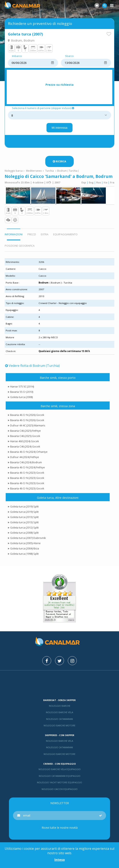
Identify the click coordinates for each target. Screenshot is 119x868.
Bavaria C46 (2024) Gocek (25, 446)
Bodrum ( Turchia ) (68, 171)
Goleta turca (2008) (21, 397)
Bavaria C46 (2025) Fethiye (25, 431)
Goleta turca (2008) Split (24, 533)
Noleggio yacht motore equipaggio (59, 782)
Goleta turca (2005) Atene (25, 543)
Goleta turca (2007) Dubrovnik (28, 538)
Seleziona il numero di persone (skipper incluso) (43, 108)
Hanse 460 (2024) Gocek (24, 441)
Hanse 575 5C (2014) (22, 386)
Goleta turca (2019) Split (24, 506)
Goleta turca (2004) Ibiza (25, 548)
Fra (112, 182)
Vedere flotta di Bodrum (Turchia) (32, 366)
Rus (99, 182)
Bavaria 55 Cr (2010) (22, 392)
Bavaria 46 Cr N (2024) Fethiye (28, 467)
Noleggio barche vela (59, 712)
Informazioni (14, 234)
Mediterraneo (34, 171)
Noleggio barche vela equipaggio (60, 769)
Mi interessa (59, 128)
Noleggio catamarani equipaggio (60, 776)
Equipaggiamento (65, 234)
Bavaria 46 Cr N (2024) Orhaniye (29, 452)
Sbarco (69, 56)
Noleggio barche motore (59, 725)
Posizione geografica (20, 246)
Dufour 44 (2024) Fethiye (25, 457)
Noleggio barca (14, 171)
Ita (105, 182)
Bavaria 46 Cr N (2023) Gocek (27, 473)
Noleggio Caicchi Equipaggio (60, 789)
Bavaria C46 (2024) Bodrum (26, 462)
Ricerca (59, 161)
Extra (45, 234)
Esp (84, 182)
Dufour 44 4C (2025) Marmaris (28, 425)
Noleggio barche (60, 706)
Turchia (50, 171)
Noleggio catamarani (59, 719)
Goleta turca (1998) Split (24, 554)
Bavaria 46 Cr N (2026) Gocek (27, 415)
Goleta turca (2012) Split (24, 528)
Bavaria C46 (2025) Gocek (25, 436)
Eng (91, 182)
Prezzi (32, 234)
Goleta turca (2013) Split (24, 517)
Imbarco (17, 56)
